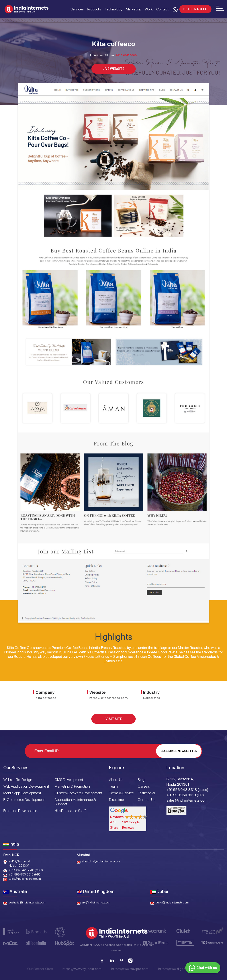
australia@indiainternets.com (27, 902)
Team (113, 786)
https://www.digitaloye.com (178, 969)
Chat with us (202, 968)
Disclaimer (117, 800)
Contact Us (146, 800)
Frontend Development (21, 811)
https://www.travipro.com (130, 969)
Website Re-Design (18, 780)
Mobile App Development (22, 793)
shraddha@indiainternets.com (101, 861)
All (106, 55)
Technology (113, 9)
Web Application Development (26, 786)
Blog (141, 780)
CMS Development (69, 780)
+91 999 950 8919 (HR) (24, 874)
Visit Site (114, 719)
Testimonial (146, 793)
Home (94, 55)
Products (94, 9)
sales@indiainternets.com (25, 879)
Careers (144, 786)
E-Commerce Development (24, 800)
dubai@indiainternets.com (172, 902)
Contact (162, 9)
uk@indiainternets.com (97, 902)
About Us (116, 780)
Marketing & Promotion (72, 786)
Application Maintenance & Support (75, 802)
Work (149, 9)
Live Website (113, 69)
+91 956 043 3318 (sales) (26, 870)
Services (77, 9)
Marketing (134, 9)
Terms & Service (121, 793)
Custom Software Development (78, 793)
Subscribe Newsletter (179, 751)
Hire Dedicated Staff (70, 811)
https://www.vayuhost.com (82, 969)
